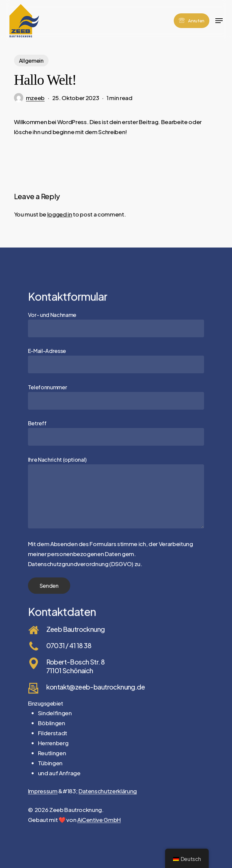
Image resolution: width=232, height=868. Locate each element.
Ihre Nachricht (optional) (116, 493)
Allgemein (31, 61)
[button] (219, 21)
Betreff (116, 433)
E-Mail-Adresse (116, 360)
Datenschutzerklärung (108, 791)
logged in (60, 214)
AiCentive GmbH (99, 820)
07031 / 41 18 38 (69, 645)
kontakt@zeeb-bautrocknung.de (96, 687)
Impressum (43, 791)
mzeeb (35, 98)
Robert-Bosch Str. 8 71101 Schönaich (76, 666)
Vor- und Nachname (116, 324)
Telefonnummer (116, 397)
